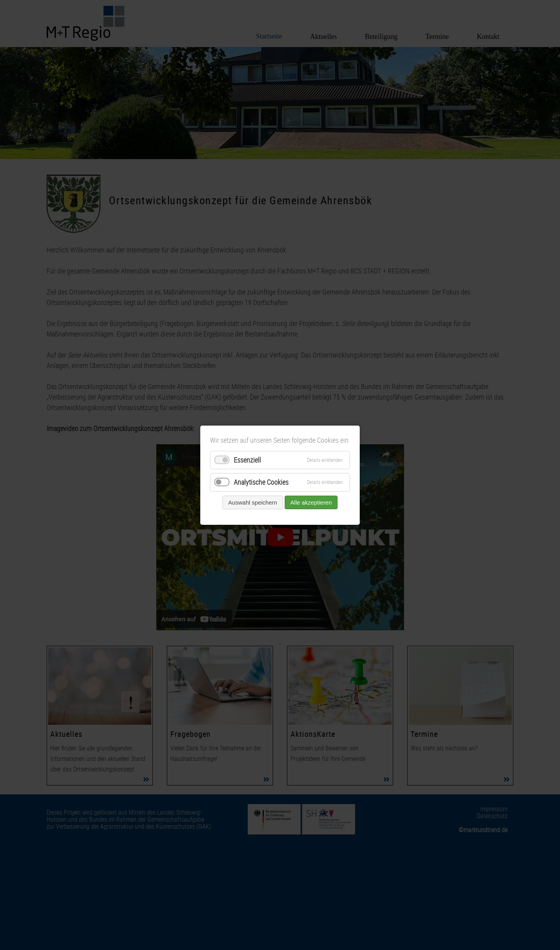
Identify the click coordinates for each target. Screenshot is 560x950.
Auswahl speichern (253, 502)
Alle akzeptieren (311, 502)
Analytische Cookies (261, 482)
